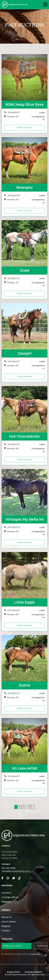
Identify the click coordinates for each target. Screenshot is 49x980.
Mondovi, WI (13, 117)
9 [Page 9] (29, 807)
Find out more (24, 128)
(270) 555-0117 (14, 113)
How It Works (9, 922)
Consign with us (10, 897)
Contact (6, 931)
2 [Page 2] (20, 807)
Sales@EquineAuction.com (16, 871)
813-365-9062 (9, 868)
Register (6, 902)
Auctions (6, 893)
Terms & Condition (33, 972)
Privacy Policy (35, 954)
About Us (7, 917)
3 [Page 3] (24, 807)
